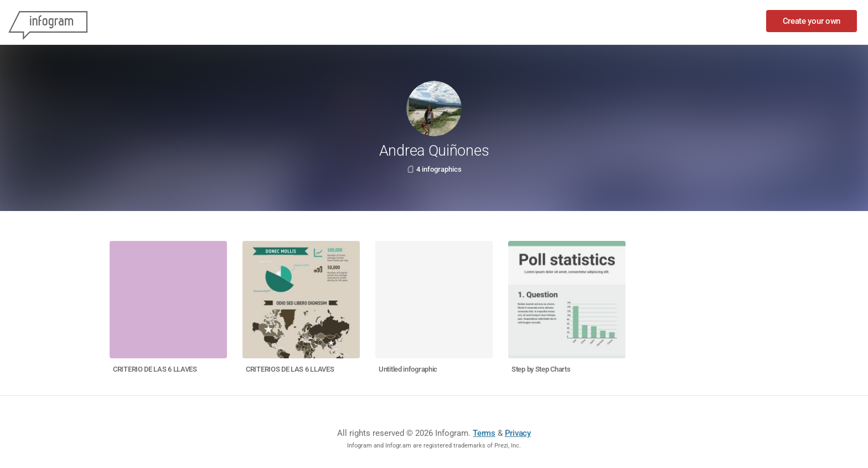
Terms (484, 433)
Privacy (518, 433)
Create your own (812, 21)
